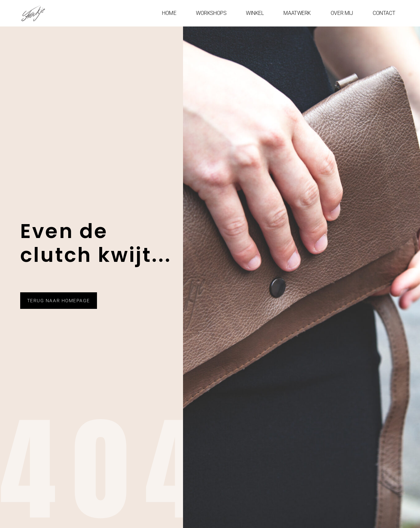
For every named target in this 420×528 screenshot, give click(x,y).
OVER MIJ (342, 13)
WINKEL (255, 13)
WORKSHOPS (211, 13)
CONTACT (384, 13)
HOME (169, 13)
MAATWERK (297, 13)
